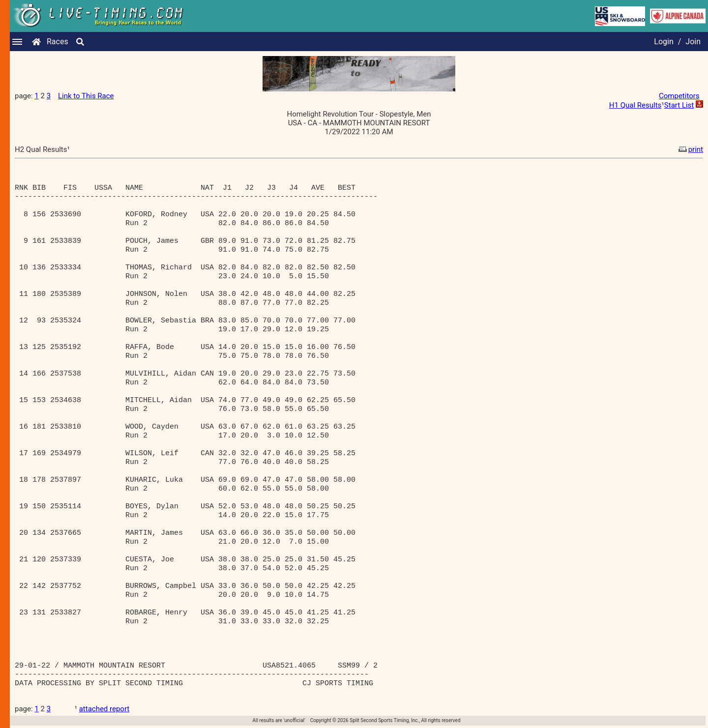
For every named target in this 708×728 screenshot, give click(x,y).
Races (58, 42)
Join (693, 42)
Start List (679, 105)
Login (664, 42)
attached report (104, 709)
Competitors (679, 96)
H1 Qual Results (635, 105)
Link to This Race (86, 96)
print (690, 149)
